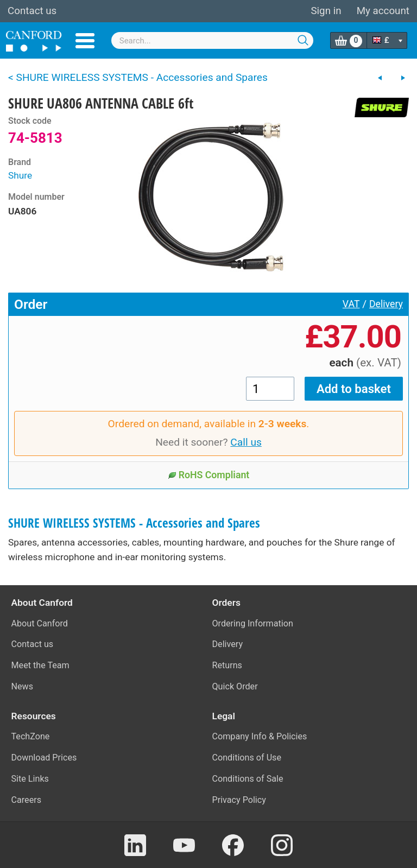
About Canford (40, 623)
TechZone (31, 736)
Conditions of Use (247, 758)
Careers (27, 800)
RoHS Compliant (209, 475)
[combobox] (213, 40)
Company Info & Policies (260, 736)
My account (383, 11)
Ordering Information (253, 623)
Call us (246, 442)
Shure (20, 175)
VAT (351, 304)
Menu (85, 41)
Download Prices (44, 758)
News (23, 686)
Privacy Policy (239, 800)
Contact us (32, 11)
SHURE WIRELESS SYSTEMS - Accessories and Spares (134, 523)
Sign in (326, 11)
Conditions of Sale (248, 779)
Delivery (386, 304)
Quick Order (235, 686)
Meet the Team (40, 665)
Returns (227, 665)
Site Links (30, 779)
